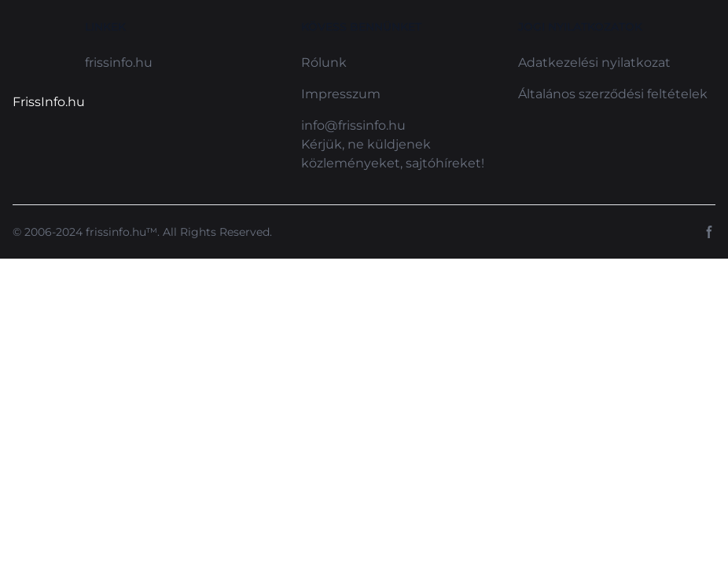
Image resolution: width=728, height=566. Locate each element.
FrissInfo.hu (49, 102)
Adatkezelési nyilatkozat (594, 62)
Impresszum (341, 94)
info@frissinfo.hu (353, 125)
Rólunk (324, 62)
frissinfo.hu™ (121, 232)
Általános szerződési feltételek (613, 94)
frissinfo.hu (119, 62)
